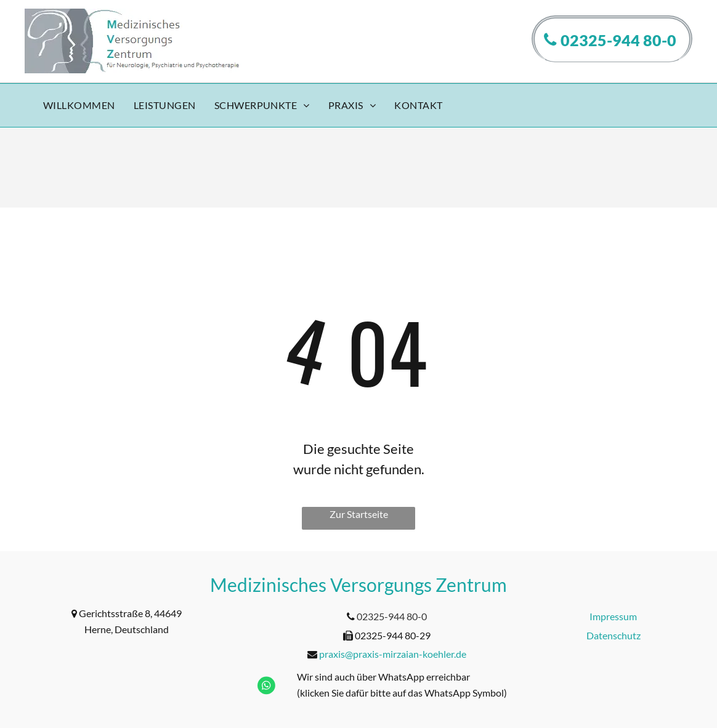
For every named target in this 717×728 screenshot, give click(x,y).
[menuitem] (79, 106)
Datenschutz (614, 635)
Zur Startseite (359, 514)
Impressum (613, 616)
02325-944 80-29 (393, 635)
